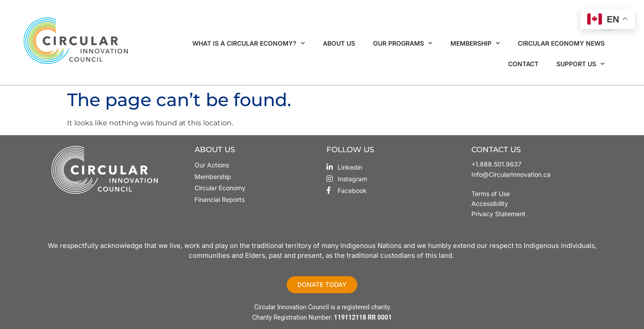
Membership (475, 43)
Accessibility (490, 203)
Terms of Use (491, 194)
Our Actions (212, 165)
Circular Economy (220, 188)
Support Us (580, 64)
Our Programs (403, 43)
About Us (339, 43)
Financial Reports (220, 199)
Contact (523, 64)
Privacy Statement (498, 214)
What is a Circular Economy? (249, 43)
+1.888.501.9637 (496, 164)
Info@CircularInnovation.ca (511, 174)
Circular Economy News (561, 43)
